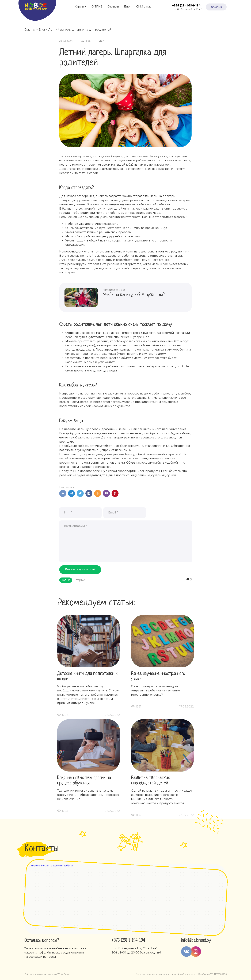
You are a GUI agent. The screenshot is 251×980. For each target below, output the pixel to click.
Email (113, 513)
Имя (68, 513)
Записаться (216, 7)
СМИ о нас (144, 7)
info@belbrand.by (196, 941)
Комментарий (75, 526)
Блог (128, 7)
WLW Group (64, 974)
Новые (66, 580)
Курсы (79, 7)
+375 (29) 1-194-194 (186, 5)
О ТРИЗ (97, 7)
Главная (30, 30)
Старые (80, 580)
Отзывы (113, 7)
